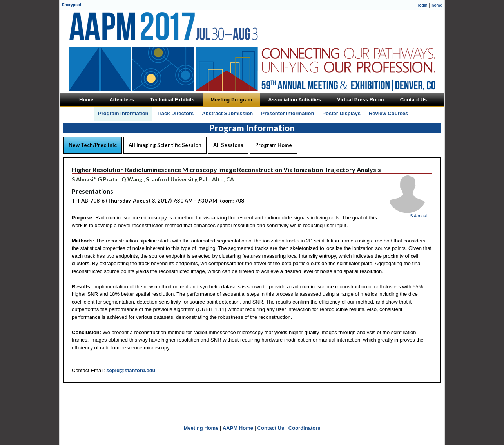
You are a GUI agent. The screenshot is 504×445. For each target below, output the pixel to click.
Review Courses (388, 113)
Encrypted (72, 5)
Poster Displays (341, 113)
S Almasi (418, 216)
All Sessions (228, 145)
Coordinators (305, 428)
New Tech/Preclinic (93, 145)
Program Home (274, 145)
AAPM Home (238, 428)
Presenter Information (287, 113)
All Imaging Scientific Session (165, 145)
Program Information (123, 113)
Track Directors (175, 113)
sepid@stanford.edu (131, 370)
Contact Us (271, 428)
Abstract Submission (227, 113)
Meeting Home (201, 428)
